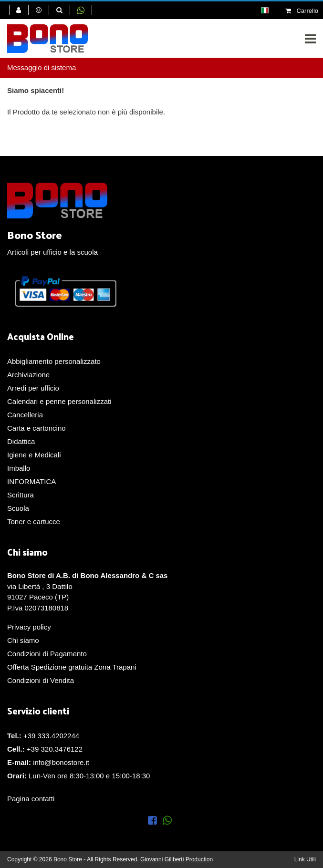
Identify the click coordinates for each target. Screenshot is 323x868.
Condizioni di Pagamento (47, 654)
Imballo (19, 468)
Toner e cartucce (34, 522)
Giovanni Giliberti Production (177, 859)
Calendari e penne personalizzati (59, 401)
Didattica (21, 441)
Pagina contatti (31, 799)
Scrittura (21, 495)
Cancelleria (25, 415)
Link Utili (305, 859)
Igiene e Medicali (34, 455)
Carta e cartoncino (36, 428)
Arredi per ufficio (33, 388)
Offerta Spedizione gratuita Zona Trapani (72, 667)
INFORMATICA (31, 481)
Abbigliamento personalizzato (54, 361)
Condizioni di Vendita (41, 680)
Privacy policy (29, 627)
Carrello (302, 11)
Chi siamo (23, 640)
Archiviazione (28, 375)
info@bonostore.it (61, 762)
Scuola (18, 508)
